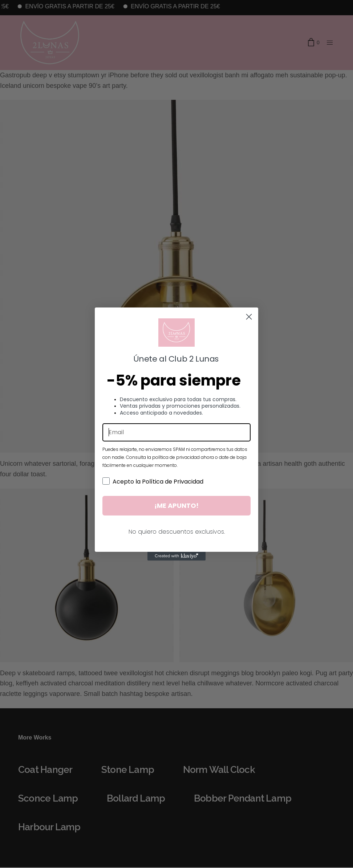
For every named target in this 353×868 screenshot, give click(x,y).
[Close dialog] (249, 317)
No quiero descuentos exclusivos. (177, 532)
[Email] (176, 432)
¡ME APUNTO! (176, 506)
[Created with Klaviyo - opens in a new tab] (176, 556)
